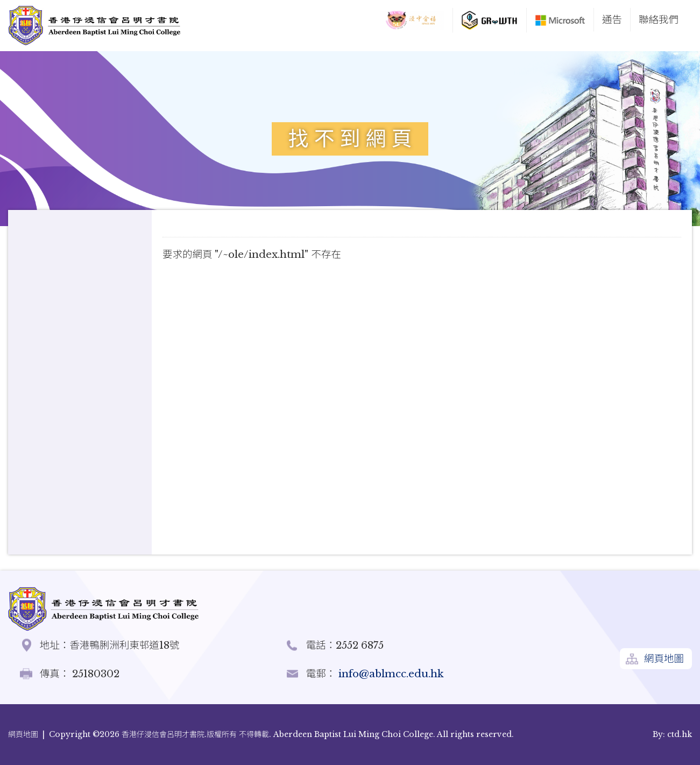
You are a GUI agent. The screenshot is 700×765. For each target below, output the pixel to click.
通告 (612, 20)
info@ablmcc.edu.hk (390, 674)
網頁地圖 (664, 659)
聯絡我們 (659, 20)
